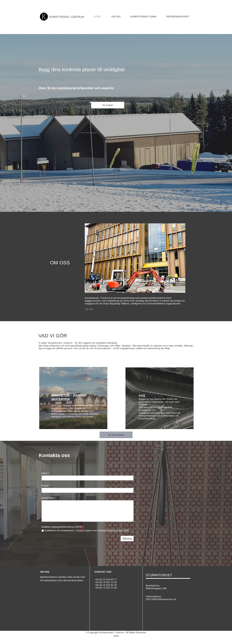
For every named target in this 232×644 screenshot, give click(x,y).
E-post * (46, 486)
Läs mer (89, 309)
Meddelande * (49, 498)
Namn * (45, 473)
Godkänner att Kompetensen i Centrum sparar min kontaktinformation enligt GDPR (87, 530)
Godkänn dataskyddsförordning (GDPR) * (63, 527)
